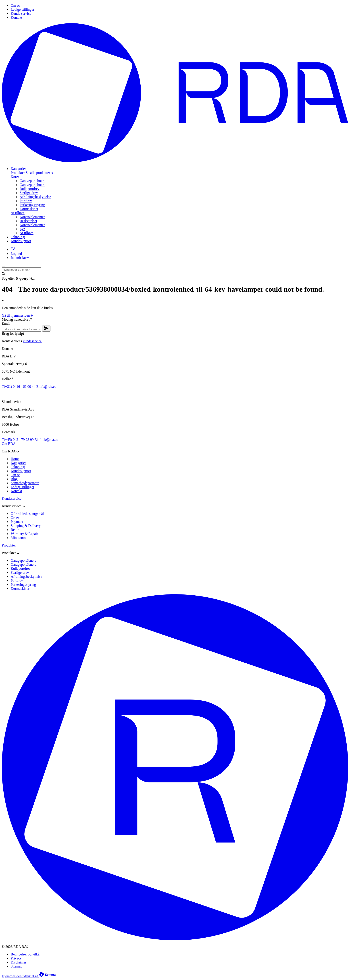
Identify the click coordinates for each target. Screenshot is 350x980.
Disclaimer (19, 962)
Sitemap (17, 966)
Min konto (18, 538)
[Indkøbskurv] (20, 258)
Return (16, 530)
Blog (14, 479)
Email (6, 323)
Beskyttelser (28, 221)
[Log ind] (16, 254)
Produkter (18, 173)
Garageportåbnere (32, 181)
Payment (17, 522)
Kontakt (17, 491)
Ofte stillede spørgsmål (27, 514)
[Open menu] (4, 266)
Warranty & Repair (24, 534)
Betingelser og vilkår (26, 954)
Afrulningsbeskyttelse (35, 197)
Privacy (16, 958)
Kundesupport (21, 471)
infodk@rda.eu (46, 440)
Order (15, 518)
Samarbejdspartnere (25, 483)
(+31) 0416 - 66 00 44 (19, 387)
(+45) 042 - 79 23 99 (18, 440)
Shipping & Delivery (26, 526)
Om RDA (9, 444)
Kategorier (18, 463)
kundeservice (32, 341)
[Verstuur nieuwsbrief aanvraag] (46, 329)
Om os (15, 475)
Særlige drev (29, 193)
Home (15, 459)
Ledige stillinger (22, 487)
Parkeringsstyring (32, 205)
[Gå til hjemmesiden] (175, 161)
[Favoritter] (13, 250)
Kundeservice (12, 498)
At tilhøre (18, 213)
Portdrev (26, 201)
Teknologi (18, 467)
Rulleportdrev (30, 189)
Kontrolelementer (32, 217)
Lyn (22, 229)
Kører (15, 177)
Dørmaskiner (29, 209)
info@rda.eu (46, 387)
